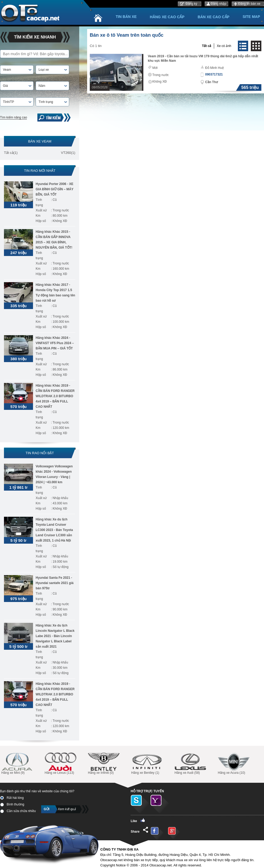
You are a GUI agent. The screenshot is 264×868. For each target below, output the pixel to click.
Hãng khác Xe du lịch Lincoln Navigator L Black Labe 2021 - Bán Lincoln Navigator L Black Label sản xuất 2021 (55, 636)
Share (139, 830)
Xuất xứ (41, 210)
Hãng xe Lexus (60, 763)
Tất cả (9, 153)
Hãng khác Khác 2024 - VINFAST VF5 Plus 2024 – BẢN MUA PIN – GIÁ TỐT (55, 343)
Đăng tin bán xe (249, 4)
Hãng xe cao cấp (167, 17)
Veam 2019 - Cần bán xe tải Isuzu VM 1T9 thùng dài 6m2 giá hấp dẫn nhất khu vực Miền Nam (203, 58)
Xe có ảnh (224, 46)
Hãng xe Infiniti (104, 763)
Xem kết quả (67, 809)
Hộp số (41, 221)
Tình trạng (39, 202)
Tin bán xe (126, 17)
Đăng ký (191, 4)
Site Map (251, 17)
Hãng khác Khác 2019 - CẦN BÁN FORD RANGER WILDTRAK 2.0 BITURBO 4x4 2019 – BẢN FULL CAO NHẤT (55, 396)
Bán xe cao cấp (214, 17)
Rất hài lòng (12, 798)
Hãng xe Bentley (147, 763)
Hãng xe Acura (234, 763)
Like (138, 820)
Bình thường (12, 804)
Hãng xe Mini (17, 763)
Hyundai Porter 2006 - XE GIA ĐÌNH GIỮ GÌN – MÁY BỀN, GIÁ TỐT (55, 189)
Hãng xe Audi (190, 763)
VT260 (66, 153)
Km (38, 216)
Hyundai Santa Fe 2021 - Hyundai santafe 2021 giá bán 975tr (55, 583)
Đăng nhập (218, 4)
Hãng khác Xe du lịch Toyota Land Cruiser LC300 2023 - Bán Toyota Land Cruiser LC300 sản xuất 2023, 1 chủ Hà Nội (54, 530)
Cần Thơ (211, 82)
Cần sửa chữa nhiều (18, 811)
